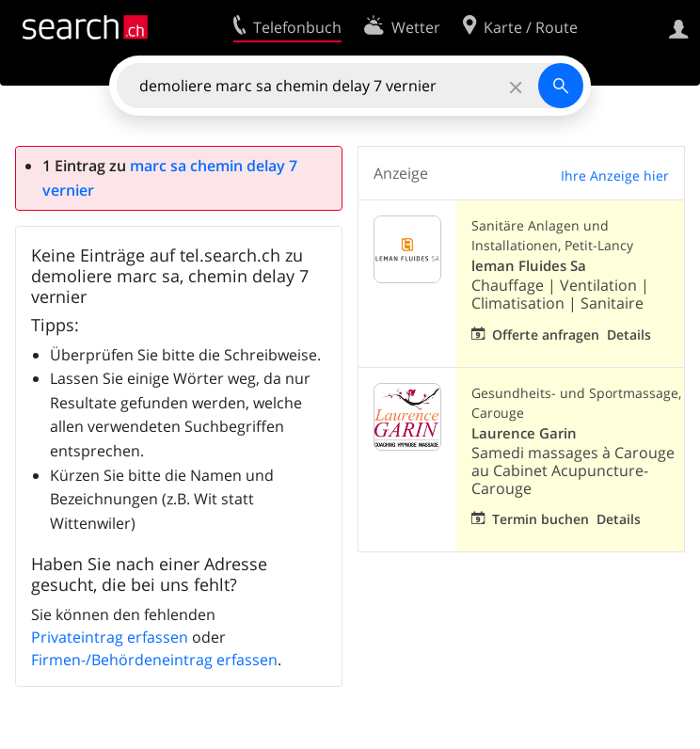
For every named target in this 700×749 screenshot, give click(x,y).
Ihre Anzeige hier (615, 175)
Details (629, 335)
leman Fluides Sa (529, 266)
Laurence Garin (524, 433)
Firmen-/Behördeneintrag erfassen (154, 660)
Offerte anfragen (546, 335)
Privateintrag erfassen (110, 637)
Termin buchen (541, 519)
